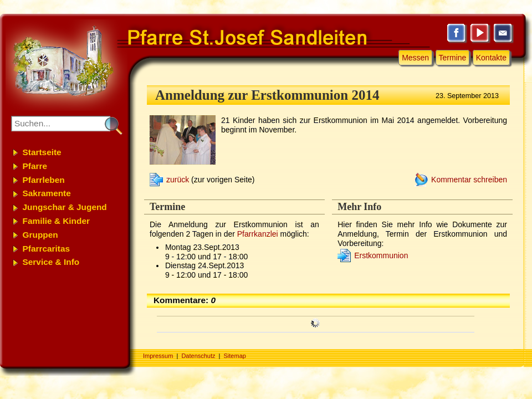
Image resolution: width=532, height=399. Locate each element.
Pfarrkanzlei (258, 234)
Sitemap (235, 356)
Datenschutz (198, 356)
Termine (453, 58)
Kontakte (491, 58)
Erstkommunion (381, 255)
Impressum (158, 356)
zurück (178, 180)
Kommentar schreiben (469, 180)
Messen (415, 58)
